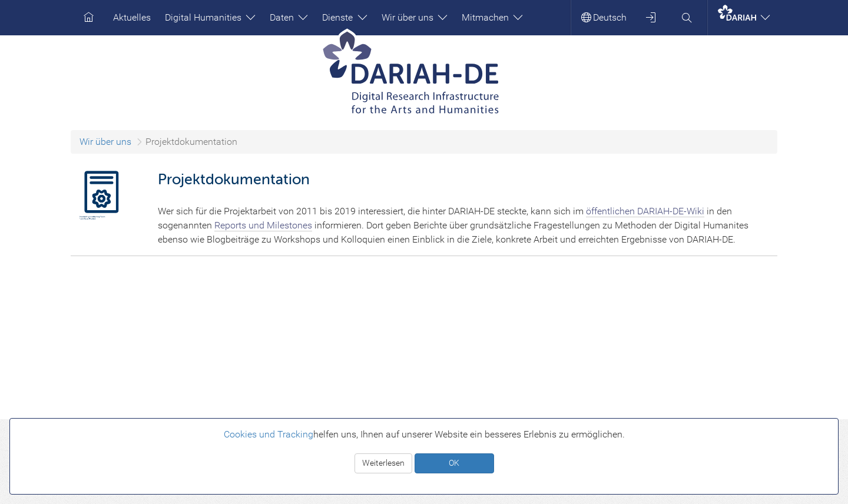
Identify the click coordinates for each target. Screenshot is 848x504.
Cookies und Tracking (269, 434)
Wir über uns (415, 17)
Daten (289, 17)
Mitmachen (492, 17)
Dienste (344, 17)
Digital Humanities (210, 17)
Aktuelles (132, 17)
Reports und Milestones (263, 225)
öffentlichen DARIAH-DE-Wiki (645, 211)
